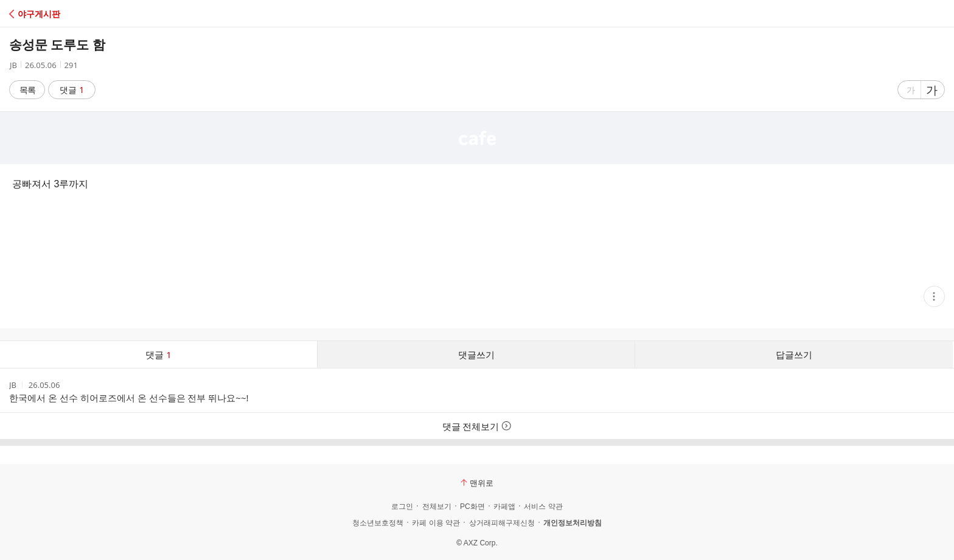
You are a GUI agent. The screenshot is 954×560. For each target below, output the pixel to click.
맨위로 (477, 483)
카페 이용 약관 (436, 523)
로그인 (402, 506)
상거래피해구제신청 (502, 523)
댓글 (72, 90)
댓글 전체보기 (477, 426)
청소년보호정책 (378, 523)
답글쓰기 (794, 354)
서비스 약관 (543, 506)
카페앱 (504, 506)
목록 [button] (27, 90)
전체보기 (437, 506)
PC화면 (472, 506)
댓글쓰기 (476, 354)
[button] (62, 14)
